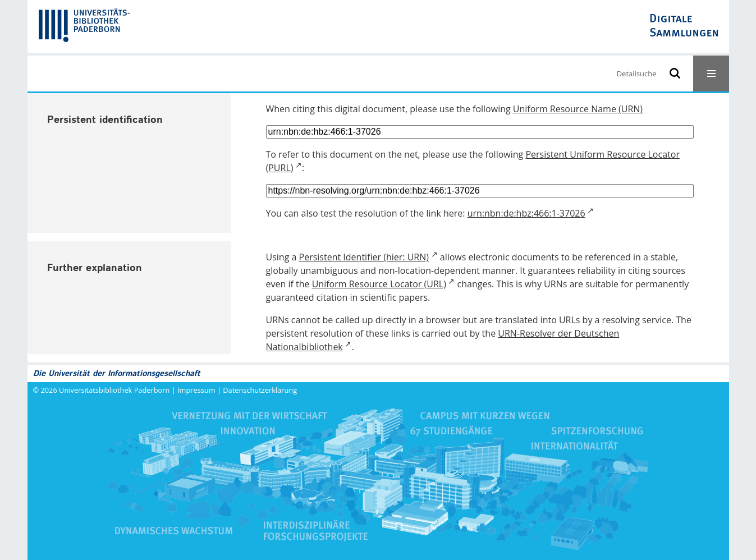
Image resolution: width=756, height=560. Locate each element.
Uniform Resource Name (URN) (578, 109)
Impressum (196, 390)
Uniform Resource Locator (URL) (379, 284)
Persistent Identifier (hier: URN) (364, 257)
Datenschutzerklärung (260, 390)
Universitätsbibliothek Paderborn (114, 390)
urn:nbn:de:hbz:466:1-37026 (526, 213)
